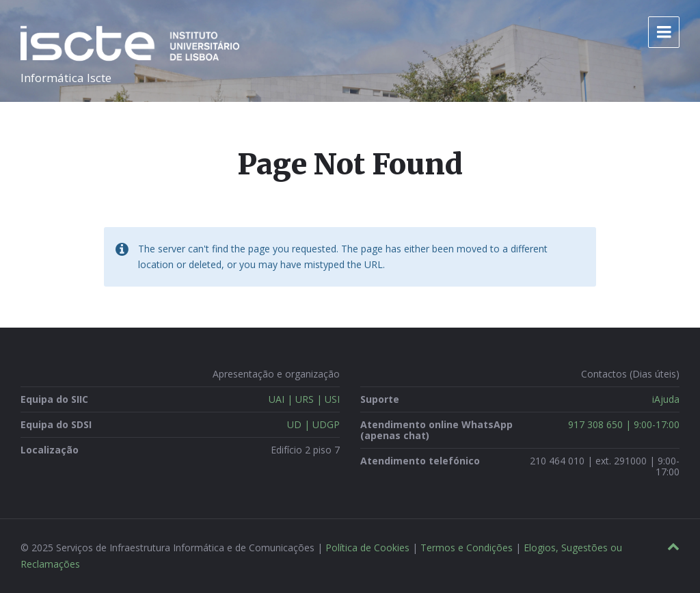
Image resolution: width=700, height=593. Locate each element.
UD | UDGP (313, 424)
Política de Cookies (367, 548)
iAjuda (666, 399)
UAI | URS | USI (304, 399)
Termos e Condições (467, 548)
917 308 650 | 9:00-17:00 (624, 424)
